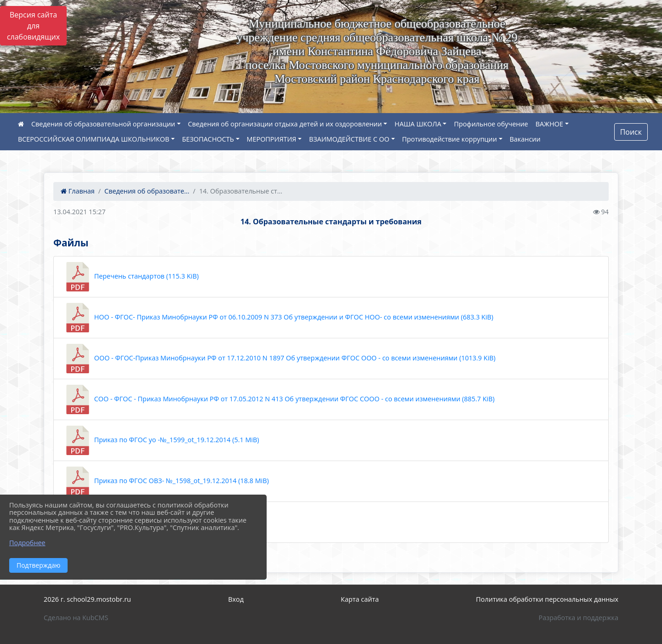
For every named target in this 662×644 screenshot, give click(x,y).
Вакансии (525, 139)
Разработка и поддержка (579, 618)
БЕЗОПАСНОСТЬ (208, 139)
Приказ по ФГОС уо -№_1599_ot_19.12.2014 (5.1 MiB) (161, 440)
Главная (78, 191)
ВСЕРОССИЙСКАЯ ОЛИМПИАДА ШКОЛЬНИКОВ (94, 139)
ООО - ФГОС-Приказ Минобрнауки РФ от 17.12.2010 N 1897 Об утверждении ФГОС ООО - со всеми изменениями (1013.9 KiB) (279, 359)
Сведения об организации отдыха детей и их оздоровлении (285, 124)
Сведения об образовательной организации (103, 124)
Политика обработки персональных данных (547, 599)
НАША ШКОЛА (418, 124)
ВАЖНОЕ (549, 124)
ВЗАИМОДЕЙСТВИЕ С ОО (349, 139)
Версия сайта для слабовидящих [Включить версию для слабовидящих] (33, 26)
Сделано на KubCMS (76, 618)
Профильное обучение (491, 124)
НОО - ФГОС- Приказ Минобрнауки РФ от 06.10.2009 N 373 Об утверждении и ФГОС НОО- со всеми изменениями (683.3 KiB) (278, 318)
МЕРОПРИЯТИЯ (272, 139)
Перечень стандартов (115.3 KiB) (131, 277)
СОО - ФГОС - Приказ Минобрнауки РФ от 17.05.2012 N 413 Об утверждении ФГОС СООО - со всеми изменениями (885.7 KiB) (279, 399)
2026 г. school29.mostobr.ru (87, 599)
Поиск (631, 132)
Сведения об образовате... (147, 191)
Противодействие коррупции (450, 139)
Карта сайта (360, 599)
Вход (236, 599)
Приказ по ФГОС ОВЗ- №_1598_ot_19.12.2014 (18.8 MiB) (166, 481)
